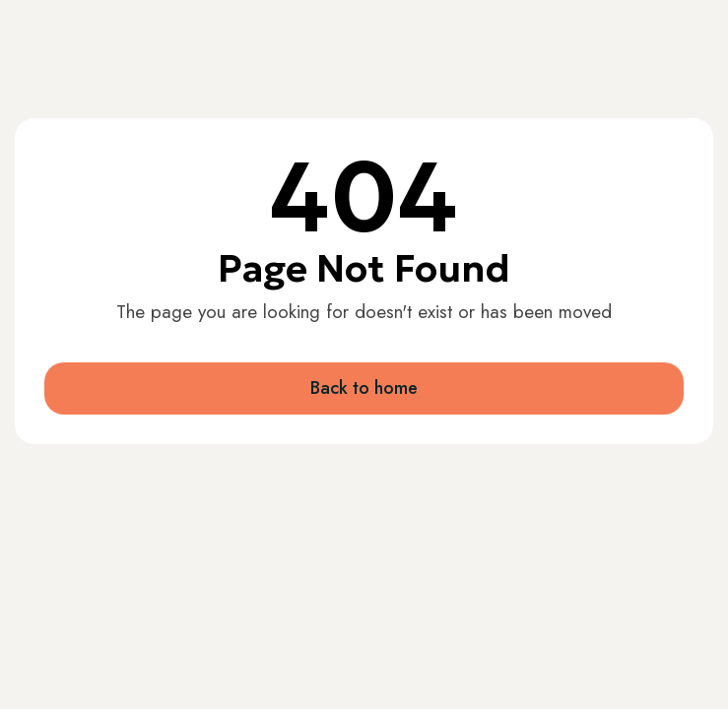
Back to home (364, 388)
